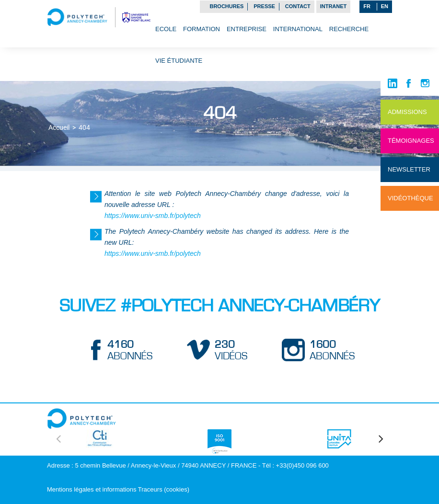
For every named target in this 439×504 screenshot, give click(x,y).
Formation (202, 29)
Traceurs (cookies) (164, 489)
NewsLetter (409, 169)
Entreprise (247, 29)
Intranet (334, 6)
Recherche (349, 29)
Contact (298, 6)
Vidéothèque (410, 198)
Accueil (59, 127)
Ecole (166, 29)
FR (367, 6)
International (298, 29)
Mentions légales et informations (92, 489)
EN (385, 6)
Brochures (226, 6)
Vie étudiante (179, 61)
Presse (264, 6)
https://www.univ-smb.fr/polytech (153, 216)
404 (84, 127)
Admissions (407, 112)
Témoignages (411, 141)
